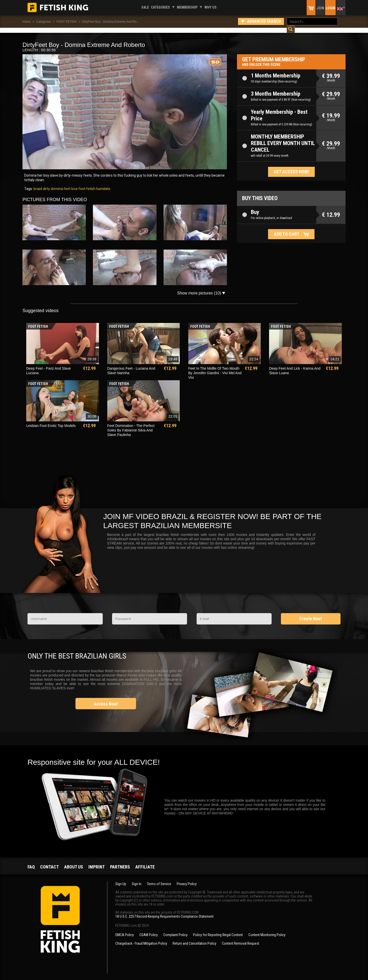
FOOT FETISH (67, 22)
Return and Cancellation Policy (194, 938)
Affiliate (145, 862)
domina (56, 184)
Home (27, 22)
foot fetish (87, 184)
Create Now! (311, 614)
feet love (70, 184)
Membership (187, 7)
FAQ (31, 862)
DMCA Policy (125, 930)
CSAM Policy (149, 930)
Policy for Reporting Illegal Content (218, 930)
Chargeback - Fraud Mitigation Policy (141, 938)
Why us (211, 7)
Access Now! (106, 699)
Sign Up (121, 879)
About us (74, 862)
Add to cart (287, 229)
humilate (103, 184)
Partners (120, 862)
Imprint (97, 862)
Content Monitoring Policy (267, 930)
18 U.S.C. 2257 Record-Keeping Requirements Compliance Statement (164, 911)
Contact (49, 862)
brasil (38, 184)
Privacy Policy (187, 879)
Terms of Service (159, 879)
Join (320, 8)
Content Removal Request (241, 938)
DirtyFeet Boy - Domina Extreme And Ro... (110, 22)
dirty (46, 184)
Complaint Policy (175, 930)
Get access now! (291, 167)
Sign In (137, 879)
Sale (145, 7)
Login (330, 8)
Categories (160, 7)
